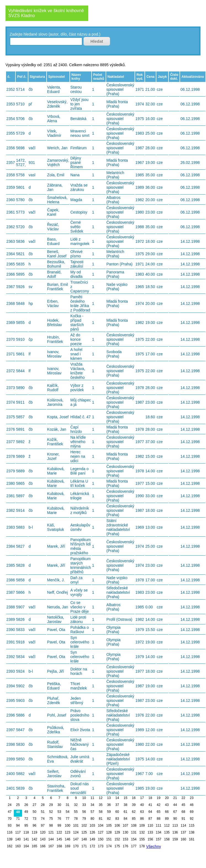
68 (183, 812)
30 (59, 805)
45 (183, 805)
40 (142, 805)
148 (84, 839)
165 (34, 846)
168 (59, 846)
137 (183, 832)
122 (59, 832)
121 (51, 832)
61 (125, 812)
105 (109, 826)
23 (192, 798)
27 (34, 805)
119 (34, 832)
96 (34, 826)
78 (76, 819)
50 (34, 812)
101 (76, 826)
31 (67, 805)
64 (150, 812)
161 (192, 839)
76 (59, 819)
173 (101, 846)
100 (68, 826)
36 (109, 805)
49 (26, 812)
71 (18, 819)
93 (10, 826)
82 (109, 819)
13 (109, 798)
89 (167, 819)
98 (51, 826)
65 (158, 812)
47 (10, 812)
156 (150, 839)
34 (92, 805)
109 (142, 826)
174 (109, 846)
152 (117, 839)
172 (92, 846)
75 (51, 819)
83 (117, 819)
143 (43, 839)
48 (18, 812)
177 (134, 846)
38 (125, 805)
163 (18, 846)
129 (117, 832)
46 (192, 805)
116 (10, 832)
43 (167, 805)
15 (125, 798)
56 (84, 812)
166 (43, 846)
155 (142, 839)
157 (159, 839)
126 (92, 832)
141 (26, 839)
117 (18, 832)
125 (84, 832)
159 (175, 839)
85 (134, 819)
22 (183, 798)
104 (101, 826)
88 (158, 819)
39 (134, 805)
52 (51, 812)
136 (175, 832)
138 (192, 832)
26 (26, 805)
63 (142, 812)
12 (101, 798)
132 (142, 832)
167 (51, 846)
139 (10, 839)
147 (76, 839)
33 (84, 805)
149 (92, 839)
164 (26, 846)
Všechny (154, 846)
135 (167, 832)
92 (192, 819)
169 (68, 846)
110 (150, 826)
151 (109, 839)
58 (101, 812)
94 (18, 826)
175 (117, 846)
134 (159, 832)
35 (101, 805)
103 (92, 826)
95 (26, 826)
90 (175, 819)
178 (142, 846)
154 (134, 839)
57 (92, 812)
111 (159, 826)
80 (92, 819)
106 (117, 826)
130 (125, 832)
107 (125, 826)
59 (109, 812)
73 (34, 819)
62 (134, 812)
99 (59, 826)
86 (142, 819)
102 (84, 826)
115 (192, 826)
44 (175, 805)
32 (76, 805)
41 (150, 805)
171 (84, 846)
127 (101, 832)
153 (125, 839)
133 (150, 832)
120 (43, 832)
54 (67, 812)
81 (101, 819)
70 (10, 819)
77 (67, 819)
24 (10, 805)
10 (84, 798)
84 (125, 819)
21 (175, 798)
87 (150, 819)
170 (76, 846)
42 (158, 805)
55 (76, 812)
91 (183, 819)
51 (43, 812)
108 (134, 826)
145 (59, 839)
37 (117, 805)
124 (76, 832)
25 (18, 805)
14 (117, 798)
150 (101, 839)
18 (150, 798)
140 (18, 839)
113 (175, 826)
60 (117, 812)
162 (10, 846)
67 (175, 812)
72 (26, 819)
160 (183, 839)
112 (167, 826)
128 (109, 832)
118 (26, 832)
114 (183, 826)
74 (43, 819)
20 (167, 798)
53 (59, 812)
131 (134, 832)
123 (68, 832)
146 (68, 839)
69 (192, 812)
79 (84, 819)
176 (125, 846)
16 (134, 798)
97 (43, 826)
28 (43, 805)
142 (34, 839)
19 (158, 798)
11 (92, 798)
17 (142, 798)
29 (51, 805)
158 (167, 839)
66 (167, 812)
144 (51, 839)
